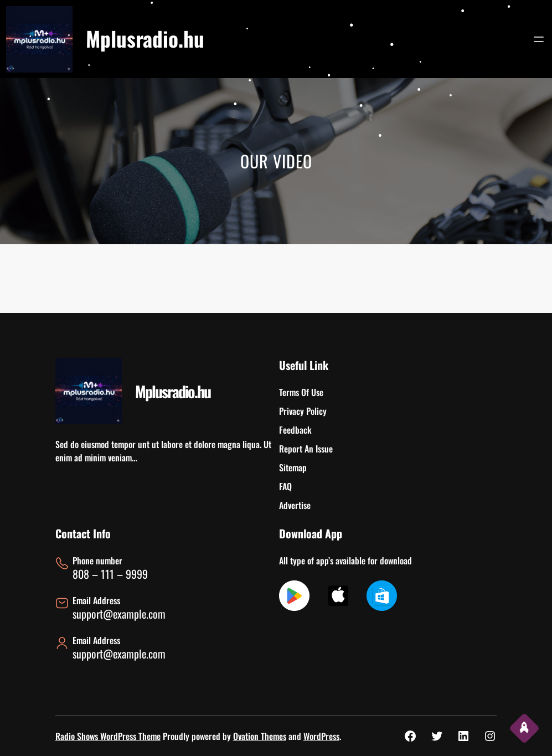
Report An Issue (306, 449)
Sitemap (293, 467)
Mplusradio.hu (145, 38)
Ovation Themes (260, 736)
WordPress (321, 736)
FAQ (285, 486)
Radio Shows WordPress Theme (108, 736)
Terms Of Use (301, 392)
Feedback (295, 430)
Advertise (295, 505)
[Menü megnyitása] (539, 39)
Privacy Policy (303, 411)
